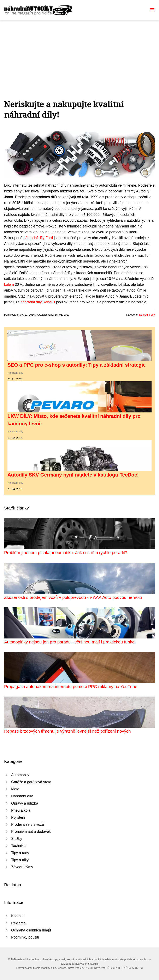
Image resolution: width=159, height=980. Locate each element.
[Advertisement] (79, 51)
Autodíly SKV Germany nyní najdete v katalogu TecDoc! (73, 475)
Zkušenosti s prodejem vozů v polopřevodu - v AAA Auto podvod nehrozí (73, 597)
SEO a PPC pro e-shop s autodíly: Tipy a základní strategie (77, 365)
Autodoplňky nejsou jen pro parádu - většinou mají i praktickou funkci (70, 642)
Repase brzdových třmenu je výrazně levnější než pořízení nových (67, 731)
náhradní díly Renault (38, 302)
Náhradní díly (147, 315)
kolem (9, 285)
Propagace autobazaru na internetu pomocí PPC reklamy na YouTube (71, 686)
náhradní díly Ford (38, 238)
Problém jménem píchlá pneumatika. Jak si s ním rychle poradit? (66, 553)
